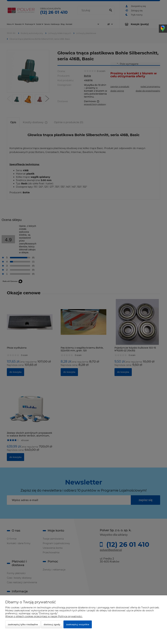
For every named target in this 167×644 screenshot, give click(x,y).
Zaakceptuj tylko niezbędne (23, 624)
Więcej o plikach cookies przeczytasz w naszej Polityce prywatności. (44, 616)
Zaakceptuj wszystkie (78, 624)
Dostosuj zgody (52, 624)
